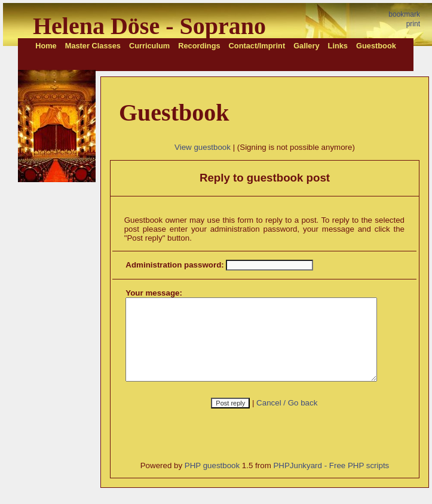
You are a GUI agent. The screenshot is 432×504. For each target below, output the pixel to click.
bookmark (404, 14)
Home (46, 46)
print (413, 24)
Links (338, 46)
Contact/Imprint (257, 46)
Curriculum (149, 46)
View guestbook (204, 147)
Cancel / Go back (289, 419)
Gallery (306, 46)
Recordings (199, 46)
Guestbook (376, 46)
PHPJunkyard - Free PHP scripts (333, 482)
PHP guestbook (213, 482)
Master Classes (93, 46)
